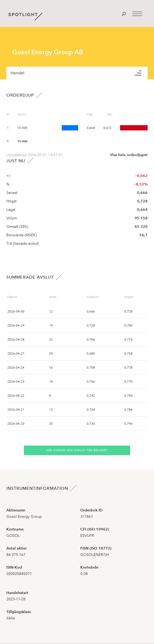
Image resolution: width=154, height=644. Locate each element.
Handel (17, 73)
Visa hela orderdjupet (129, 155)
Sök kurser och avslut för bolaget (77, 450)
